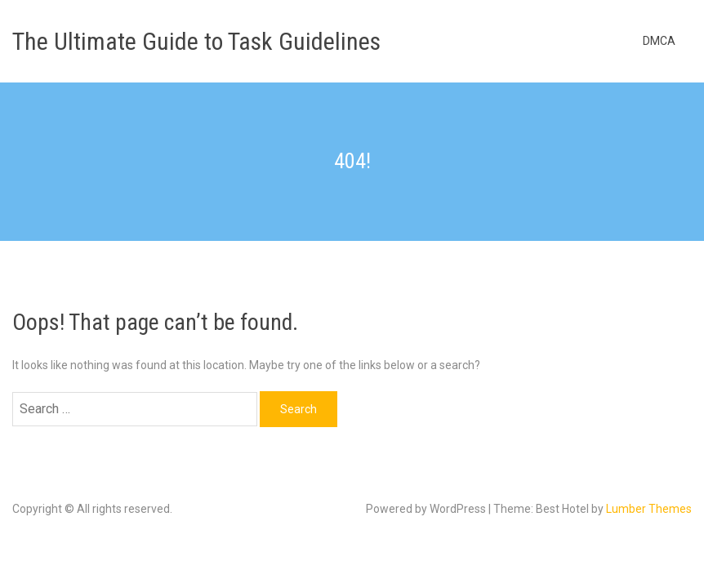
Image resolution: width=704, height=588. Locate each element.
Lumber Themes (649, 509)
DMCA (659, 41)
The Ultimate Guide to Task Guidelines (196, 41)
